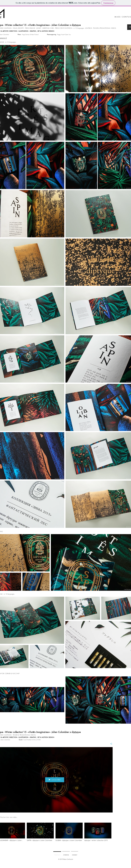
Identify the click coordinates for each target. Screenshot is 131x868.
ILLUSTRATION (23, 31)
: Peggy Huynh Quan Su (59, 34)
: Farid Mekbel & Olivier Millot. (30, 740)
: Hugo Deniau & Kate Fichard (28, 34)
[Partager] (110, 744)
